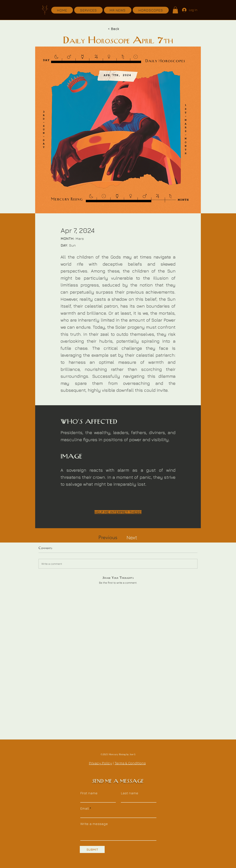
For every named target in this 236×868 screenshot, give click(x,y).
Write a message (94, 824)
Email (85, 808)
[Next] (132, 537)
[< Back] (114, 29)
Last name (130, 793)
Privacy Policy (101, 763)
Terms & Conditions (130, 763)
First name (89, 793)
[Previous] (108, 537)
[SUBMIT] (92, 849)
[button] (175, 10)
